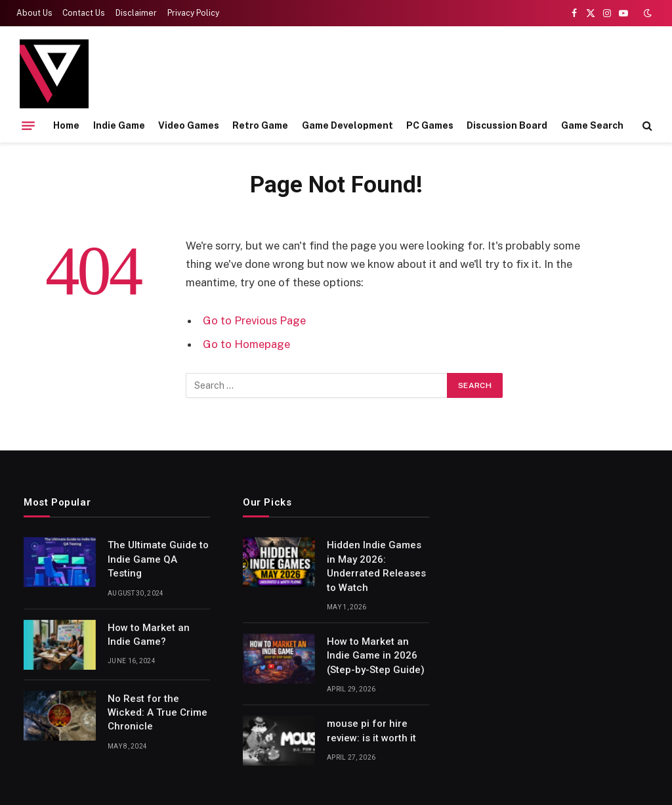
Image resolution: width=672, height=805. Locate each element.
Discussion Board (507, 125)
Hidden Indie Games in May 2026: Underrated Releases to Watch (376, 566)
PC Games (430, 125)
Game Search (592, 125)
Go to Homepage (246, 344)
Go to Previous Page (254, 320)
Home (66, 125)
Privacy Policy (193, 13)
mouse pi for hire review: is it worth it (371, 730)
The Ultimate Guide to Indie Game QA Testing (158, 559)
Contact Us (84, 13)
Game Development (347, 125)
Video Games (189, 125)
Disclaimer (136, 13)
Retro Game (260, 125)
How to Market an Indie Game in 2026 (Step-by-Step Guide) (376, 656)
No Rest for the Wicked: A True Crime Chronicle (157, 713)
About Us (34, 13)
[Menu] (28, 125)
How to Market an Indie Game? (149, 635)
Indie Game (119, 125)
